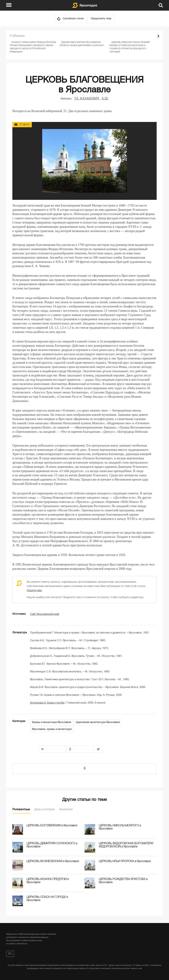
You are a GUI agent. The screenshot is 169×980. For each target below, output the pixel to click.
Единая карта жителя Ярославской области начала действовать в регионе (81, 44)
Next (158, 36)
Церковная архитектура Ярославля (98, 722)
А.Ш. (105, 98)
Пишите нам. (34, 590)
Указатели (66, 810)
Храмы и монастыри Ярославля (51, 722)
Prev (152, 36)
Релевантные (21, 810)
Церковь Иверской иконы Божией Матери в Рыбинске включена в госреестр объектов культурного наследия (130, 47)
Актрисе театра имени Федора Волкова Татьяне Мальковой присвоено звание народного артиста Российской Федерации (33, 47)
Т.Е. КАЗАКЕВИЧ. (87, 98)
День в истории (45, 810)
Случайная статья (73, 19)
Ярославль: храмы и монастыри (52, 729)
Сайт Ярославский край (45, 614)
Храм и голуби (47, 703)
